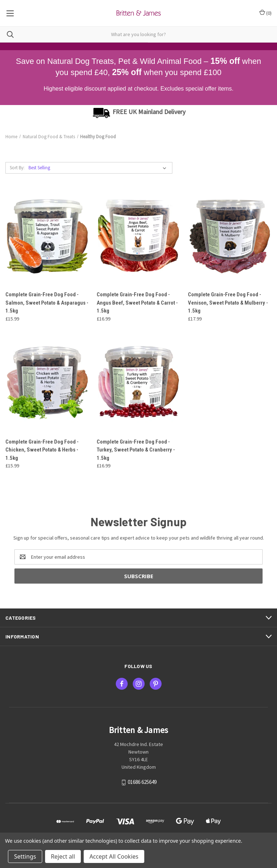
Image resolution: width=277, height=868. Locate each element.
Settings (25, 856)
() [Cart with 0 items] (265, 13)
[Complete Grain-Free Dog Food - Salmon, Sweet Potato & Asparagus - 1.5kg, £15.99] (47, 235)
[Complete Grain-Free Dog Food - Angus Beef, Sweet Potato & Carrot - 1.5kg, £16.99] (138, 235)
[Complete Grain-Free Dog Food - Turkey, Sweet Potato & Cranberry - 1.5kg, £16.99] (138, 382)
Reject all (63, 856)
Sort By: (17, 168)
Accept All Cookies (114, 856)
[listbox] (99, 168)
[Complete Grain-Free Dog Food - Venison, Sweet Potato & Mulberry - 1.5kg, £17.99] (230, 235)
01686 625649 (142, 782)
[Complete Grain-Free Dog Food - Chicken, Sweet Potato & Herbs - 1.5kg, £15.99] (47, 382)
